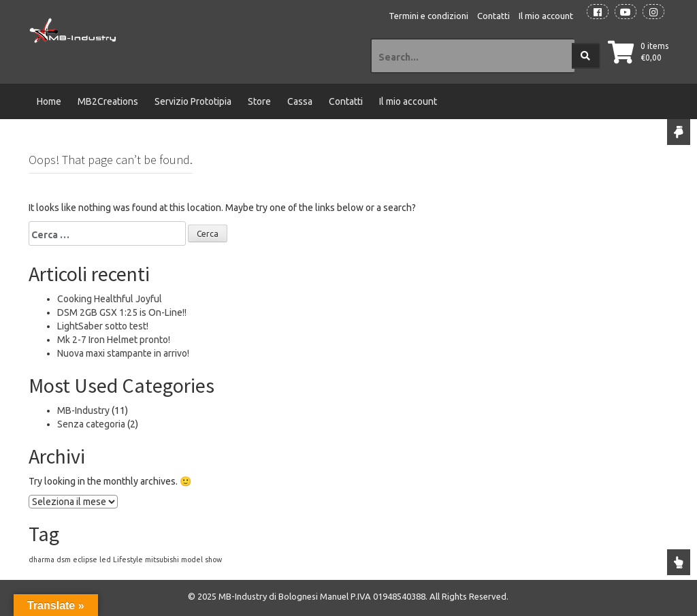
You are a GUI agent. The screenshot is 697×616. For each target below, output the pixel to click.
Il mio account (546, 16)
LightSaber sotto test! (103, 326)
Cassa (300, 101)
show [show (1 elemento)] (213, 560)
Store (259, 101)
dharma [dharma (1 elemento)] (42, 560)
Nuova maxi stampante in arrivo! (123, 353)
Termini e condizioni (428, 16)
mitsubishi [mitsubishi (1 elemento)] (162, 560)
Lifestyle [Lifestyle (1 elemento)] (128, 560)
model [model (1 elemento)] (192, 560)
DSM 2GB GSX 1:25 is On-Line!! (122, 312)
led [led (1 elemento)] (105, 560)
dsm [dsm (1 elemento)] (64, 560)
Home (49, 101)
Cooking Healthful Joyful (110, 299)
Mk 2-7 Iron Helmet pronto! (114, 340)
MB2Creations (108, 101)
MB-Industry (83, 410)
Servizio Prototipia (193, 101)
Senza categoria (91, 424)
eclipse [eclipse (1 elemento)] (85, 560)
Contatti (493, 16)
